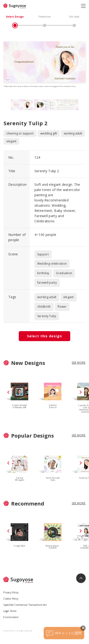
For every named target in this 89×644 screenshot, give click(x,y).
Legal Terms (10, 611)
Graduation (64, 273)
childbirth (44, 307)
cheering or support (20, 133)
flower (62, 307)
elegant (11, 141)
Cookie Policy (11, 599)
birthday (43, 273)
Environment (11, 617)
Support (43, 254)
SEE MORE (79, 363)
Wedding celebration (52, 264)
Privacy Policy (11, 592)
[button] (81, 392)
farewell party (47, 283)
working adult (73, 133)
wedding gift (49, 133)
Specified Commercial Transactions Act (25, 605)
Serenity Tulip (47, 316)
